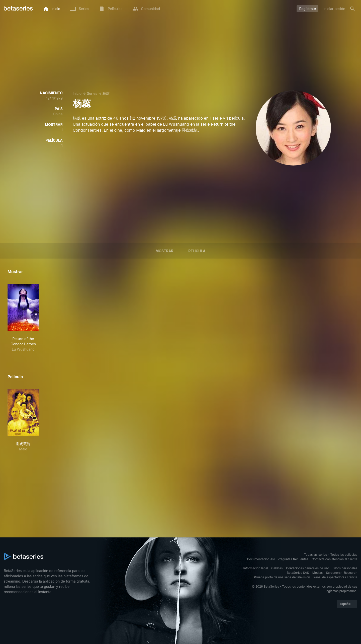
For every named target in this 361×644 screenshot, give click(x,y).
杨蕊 (106, 93)
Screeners (333, 573)
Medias (318, 573)
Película (197, 251)
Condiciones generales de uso (308, 568)
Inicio (77, 93)
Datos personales (345, 568)
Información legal (255, 568)
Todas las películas (344, 555)
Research (351, 573)
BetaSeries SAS (298, 573)
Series (92, 93)
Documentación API (261, 559)
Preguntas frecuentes (293, 559)
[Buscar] (352, 9)
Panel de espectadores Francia (335, 577)
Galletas (277, 568)
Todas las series (315, 555)
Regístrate (307, 9)
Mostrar (164, 251)
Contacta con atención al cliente (334, 559)
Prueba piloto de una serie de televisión (282, 577)
